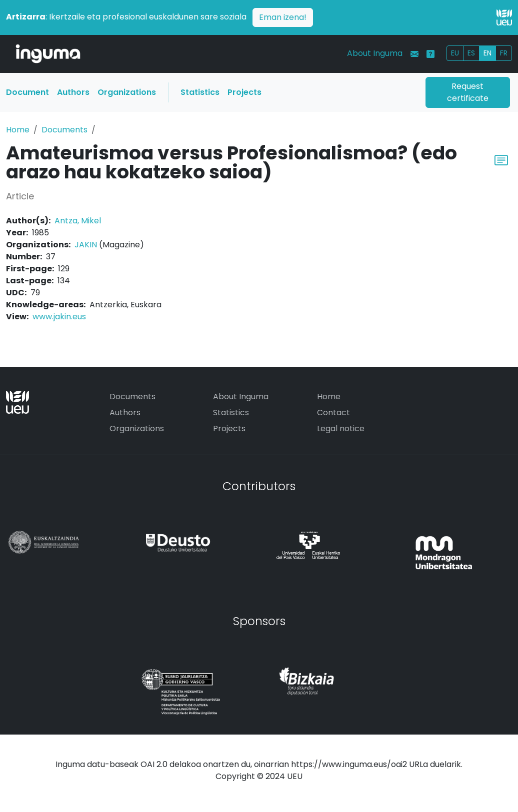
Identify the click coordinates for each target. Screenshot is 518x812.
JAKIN (86, 245)
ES (471, 53)
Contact (333, 412)
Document (27, 92)
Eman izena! (283, 17)
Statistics (200, 92)
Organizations (127, 92)
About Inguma (375, 53)
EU (455, 53)
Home (18, 130)
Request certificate (468, 92)
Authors (73, 92)
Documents (64, 130)
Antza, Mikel (78, 221)
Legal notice (341, 428)
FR (504, 53)
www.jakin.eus (59, 317)
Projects (244, 92)
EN (487, 53)
